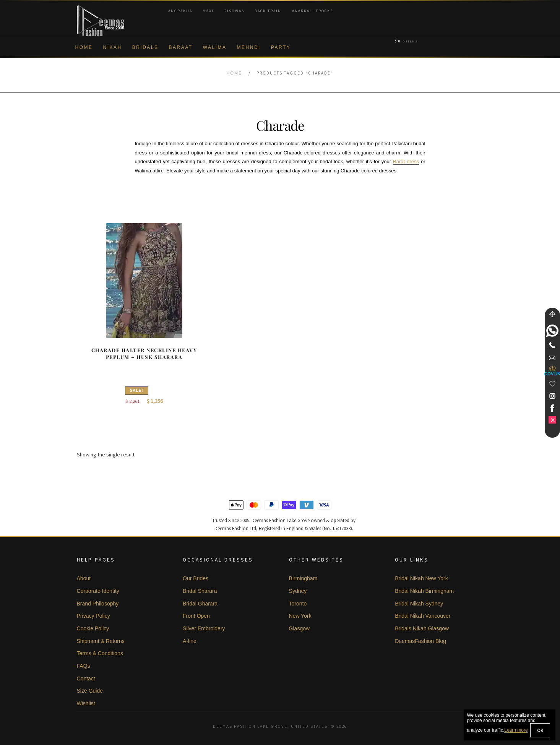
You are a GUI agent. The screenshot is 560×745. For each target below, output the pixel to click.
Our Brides (196, 578)
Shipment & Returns (101, 641)
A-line (190, 641)
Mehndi (249, 47)
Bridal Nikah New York (421, 578)
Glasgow (299, 628)
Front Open (196, 616)
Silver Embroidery (204, 628)
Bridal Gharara (200, 604)
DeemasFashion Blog (420, 641)
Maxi (208, 11)
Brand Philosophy (98, 604)
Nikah (113, 47)
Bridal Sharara (200, 591)
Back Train (268, 11)
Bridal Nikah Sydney (419, 604)
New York (300, 616)
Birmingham (303, 578)
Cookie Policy (93, 628)
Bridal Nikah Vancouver (423, 616)
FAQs (84, 666)
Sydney (298, 591)
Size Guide (90, 691)
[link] (552, 331)
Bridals (145, 47)
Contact (86, 678)
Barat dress (406, 161)
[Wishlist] (552, 384)
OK (540, 730)
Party (281, 47)
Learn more (516, 730)
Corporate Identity (98, 591)
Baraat (181, 47)
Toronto (298, 604)
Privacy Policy (93, 616)
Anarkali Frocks (312, 11)
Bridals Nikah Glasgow (422, 628)
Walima (215, 47)
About (84, 578)
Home (84, 47)
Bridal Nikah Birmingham (424, 591)
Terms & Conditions (100, 653)
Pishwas (234, 11)
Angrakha (180, 11)
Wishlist (86, 703)
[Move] (552, 314)
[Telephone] (552, 345)
